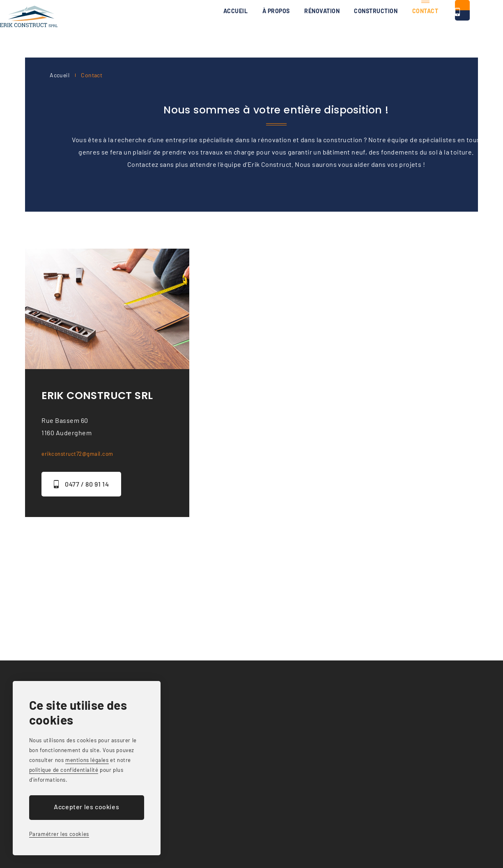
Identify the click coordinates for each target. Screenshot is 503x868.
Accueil (159, 29)
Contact (367, 29)
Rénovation (254, 29)
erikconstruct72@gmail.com (85, 453)
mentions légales (87, 760)
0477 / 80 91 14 (444, 29)
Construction (312, 29)
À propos (203, 29)
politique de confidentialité (64, 770)
